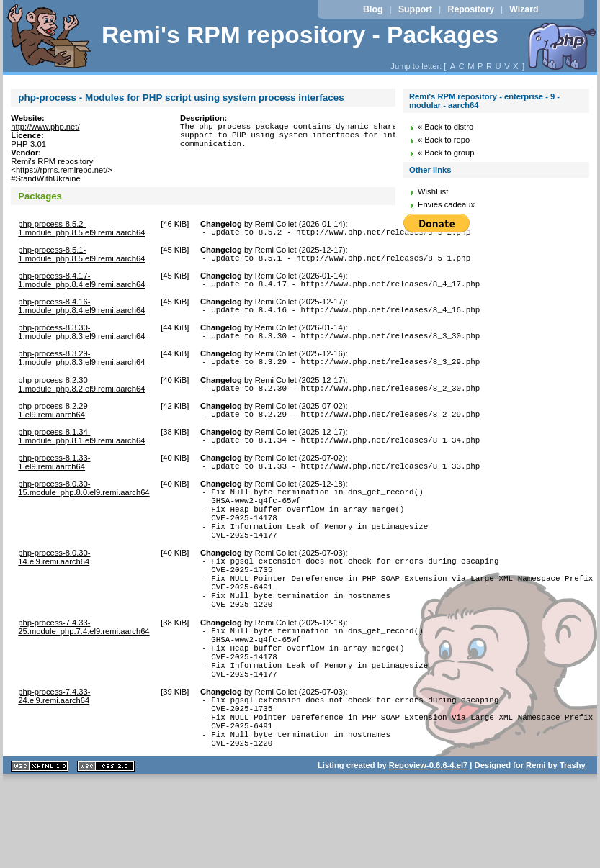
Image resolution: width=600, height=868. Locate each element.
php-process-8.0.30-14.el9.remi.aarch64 (54, 592)
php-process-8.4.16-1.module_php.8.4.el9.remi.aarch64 (81, 312)
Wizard (524, 9)
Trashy (573, 838)
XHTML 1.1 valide (40, 840)
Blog (373, 9)
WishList (433, 191)
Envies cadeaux (446, 204)
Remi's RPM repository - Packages (300, 35)
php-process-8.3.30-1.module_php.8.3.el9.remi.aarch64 (81, 340)
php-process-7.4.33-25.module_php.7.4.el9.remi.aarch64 (84, 674)
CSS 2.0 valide (106, 840)
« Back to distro (445, 127)
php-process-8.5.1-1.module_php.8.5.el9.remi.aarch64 (81, 256)
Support (415, 9)
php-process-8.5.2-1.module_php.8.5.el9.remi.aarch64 (81, 228)
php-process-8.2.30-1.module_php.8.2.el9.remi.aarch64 (81, 397)
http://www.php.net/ (45, 127)
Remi (536, 838)
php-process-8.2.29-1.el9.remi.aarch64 (54, 425)
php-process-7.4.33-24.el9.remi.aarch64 (54, 756)
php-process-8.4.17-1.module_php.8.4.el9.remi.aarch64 (81, 284)
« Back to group (446, 153)
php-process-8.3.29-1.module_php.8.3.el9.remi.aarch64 (81, 369)
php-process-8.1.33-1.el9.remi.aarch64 (54, 482)
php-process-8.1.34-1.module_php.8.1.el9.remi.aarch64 (81, 453)
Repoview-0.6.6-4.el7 (428, 838)
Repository (471, 9)
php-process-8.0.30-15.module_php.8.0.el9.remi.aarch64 (84, 510)
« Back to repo (444, 140)
